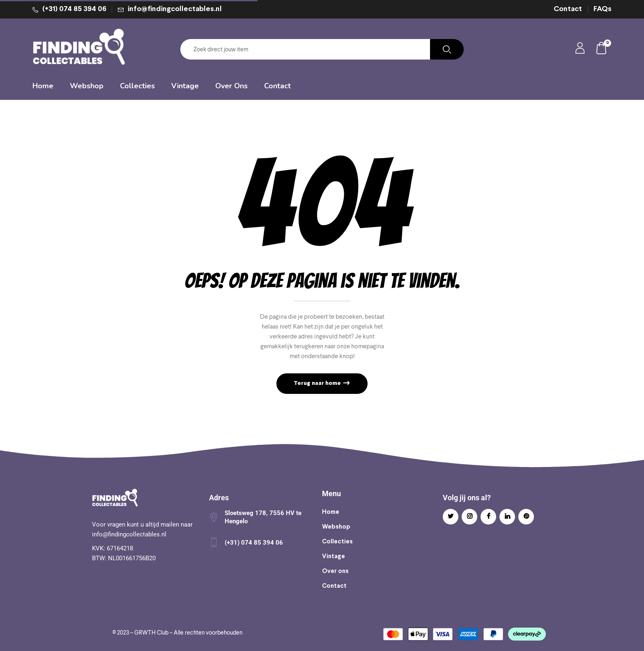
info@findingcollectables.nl (175, 9)
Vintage (333, 557)
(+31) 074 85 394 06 (74, 9)
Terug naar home (318, 383)
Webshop (336, 527)
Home (331, 512)
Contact (568, 9)
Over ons (335, 571)
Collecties (337, 542)
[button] (602, 49)
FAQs (603, 9)
